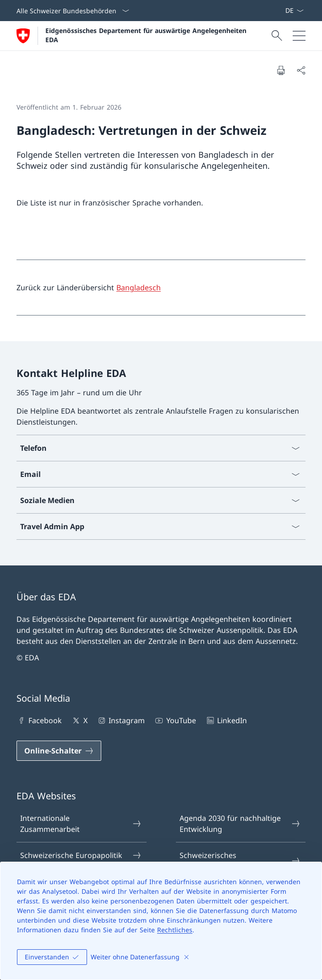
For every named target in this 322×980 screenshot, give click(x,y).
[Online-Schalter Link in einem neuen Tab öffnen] (59, 751)
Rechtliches (175, 930)
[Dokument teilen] (301, 70)
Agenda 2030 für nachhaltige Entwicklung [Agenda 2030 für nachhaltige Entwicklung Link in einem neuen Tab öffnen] (240, 824)
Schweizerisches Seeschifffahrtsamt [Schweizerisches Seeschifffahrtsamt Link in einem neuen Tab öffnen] (240, 861)
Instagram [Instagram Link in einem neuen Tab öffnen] (121, 720)
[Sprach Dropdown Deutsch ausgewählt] (294, 11)
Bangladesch (139, 288)
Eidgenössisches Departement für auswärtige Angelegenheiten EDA (147, 35)
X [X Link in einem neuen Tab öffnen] (79, 720)
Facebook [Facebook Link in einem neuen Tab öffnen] (39, 720)
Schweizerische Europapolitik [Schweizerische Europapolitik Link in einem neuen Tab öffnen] (81, 855)
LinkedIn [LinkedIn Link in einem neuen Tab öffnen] (226, 720)
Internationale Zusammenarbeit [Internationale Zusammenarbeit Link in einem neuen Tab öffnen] (81, 824)
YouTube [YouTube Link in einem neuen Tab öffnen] (175, 720)
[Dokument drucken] (281, 70)
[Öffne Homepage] (133, 36)
